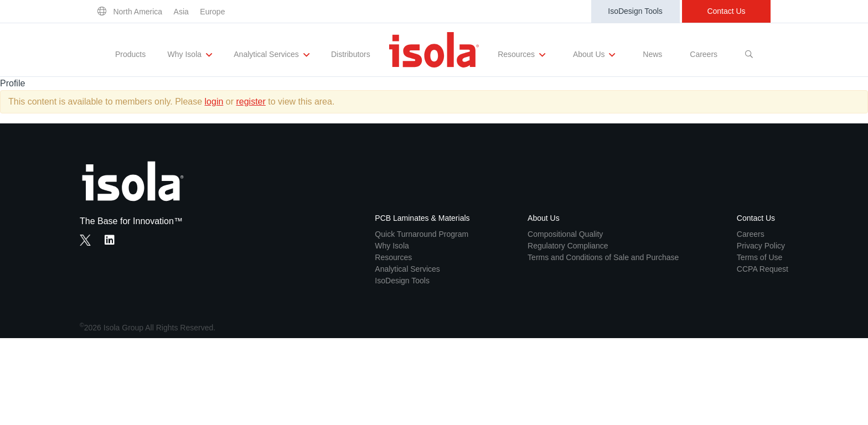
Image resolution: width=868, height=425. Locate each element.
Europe (212, 12)
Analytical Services (271, 55)
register (250, 102)
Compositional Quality (565, 234)
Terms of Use (759, 257)
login (214, 102)
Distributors (351, 54)
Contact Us (726, 11)
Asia (181, 12)
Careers (704, 54)
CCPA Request (763, 269)
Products (130, 54)
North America (138, 12)
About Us (594, 55)
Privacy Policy (761, 246)
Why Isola (190, 55)
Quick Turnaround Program (422, 234)
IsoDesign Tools (635, 11)
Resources (521, 55)
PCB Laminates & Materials (422, 218)
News (652, 54)
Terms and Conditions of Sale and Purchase (603, 257)
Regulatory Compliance (568, 246)
